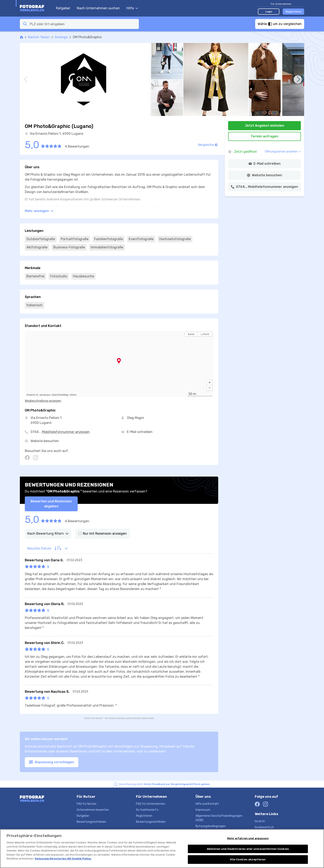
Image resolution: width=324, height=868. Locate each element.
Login (269, 12)
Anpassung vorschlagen (52, 762)
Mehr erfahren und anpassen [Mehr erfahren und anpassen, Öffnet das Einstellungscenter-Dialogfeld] (248, 842)
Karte (191, 334)
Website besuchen (45, 441)
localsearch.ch (264, 827)
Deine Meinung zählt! (165, 784)
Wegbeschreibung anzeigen (43, 401)
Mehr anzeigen (39, 211)
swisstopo (45, 395)
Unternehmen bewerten (93, 810)
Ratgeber (63, 8)
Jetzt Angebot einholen (264, 126)
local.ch (260, 821)
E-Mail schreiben (140, 432)
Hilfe (132, 8)
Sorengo (61, 37)
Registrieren (294, 12)
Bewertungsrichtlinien (91, 822)
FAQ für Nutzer (87, 804)
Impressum (203, 810)
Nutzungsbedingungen (211, 826)
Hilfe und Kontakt (207, 804)
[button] (210, 383)
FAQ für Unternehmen (151, 804)
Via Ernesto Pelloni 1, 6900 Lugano (57, 134)
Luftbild (205, 334)
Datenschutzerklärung (211, 832)
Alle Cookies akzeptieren (248, 864)
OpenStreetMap (60, 395)
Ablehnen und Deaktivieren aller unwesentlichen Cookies (248, 853)
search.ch (33, 395)
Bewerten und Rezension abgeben (51, 504)
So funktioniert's (147, 810)
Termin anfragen (264, 136)
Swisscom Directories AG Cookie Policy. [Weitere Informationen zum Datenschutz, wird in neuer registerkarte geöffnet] (63, 863)
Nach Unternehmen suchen (98, 8)
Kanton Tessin (39, 37)
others (73, 395)
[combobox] (83, 24)
